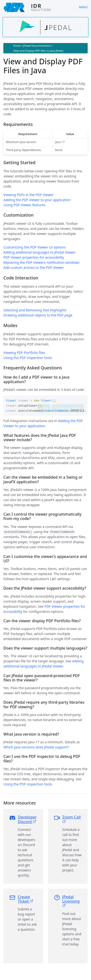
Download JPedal (68, 408)
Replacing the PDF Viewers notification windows (41, 262)
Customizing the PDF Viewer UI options (35, 247)
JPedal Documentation (37, 46)
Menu (83, 7)
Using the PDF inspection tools (28, 358)
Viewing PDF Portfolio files (24, 353)
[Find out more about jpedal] (45, 27)
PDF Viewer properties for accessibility (34, 257)
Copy (44, 408)
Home (17, 46)
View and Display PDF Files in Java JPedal (38, 51)
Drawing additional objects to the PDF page (38, 315)
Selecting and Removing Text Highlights (35, 310)
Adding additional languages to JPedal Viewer (40, 252)
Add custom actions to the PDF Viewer (34, 267)
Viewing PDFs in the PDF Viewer (29, 195)
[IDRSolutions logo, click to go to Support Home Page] (38, 7)
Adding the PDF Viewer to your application (37, 200)
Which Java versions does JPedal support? (36, 747)
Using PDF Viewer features (24, 205)
